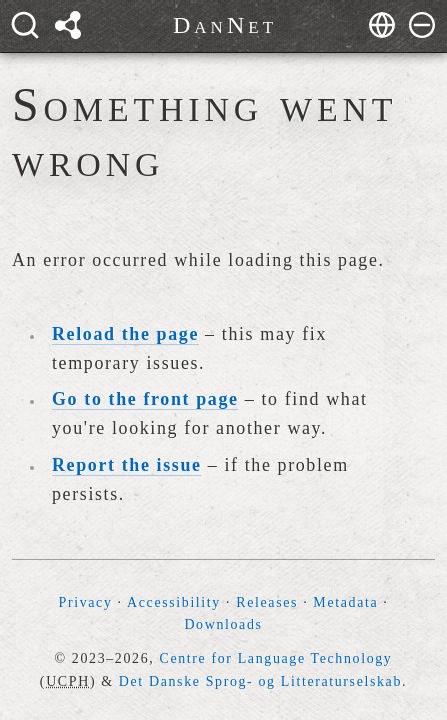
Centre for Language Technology (275, 658)
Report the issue (127, 465)
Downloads (223, 624)
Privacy (86, 602)
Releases (267, 602)
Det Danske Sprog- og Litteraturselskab (260, 681)
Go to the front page (145, 399)
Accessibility (174, 602)
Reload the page (125, 334)
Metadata (345, 602)
